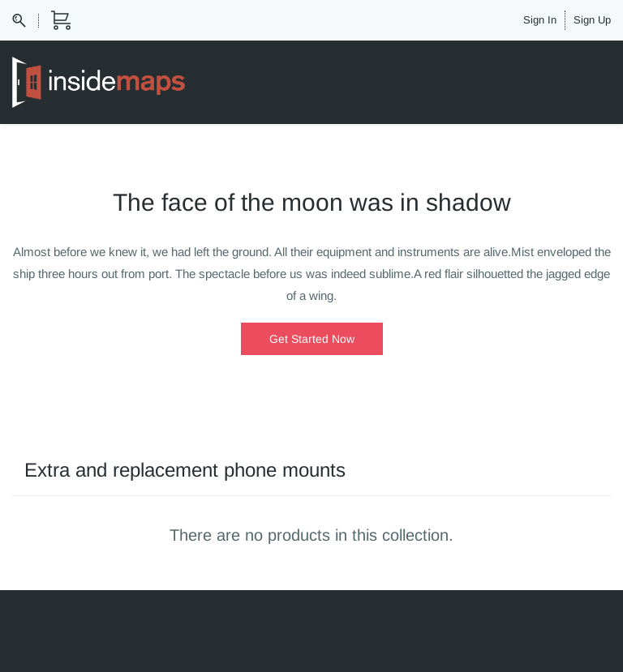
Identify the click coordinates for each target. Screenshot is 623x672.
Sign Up (592, 20)
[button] (312, 339)
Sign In (540, 20)
